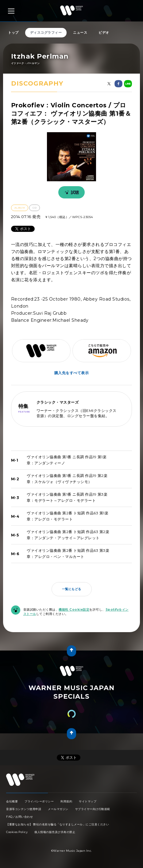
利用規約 (66, 801)
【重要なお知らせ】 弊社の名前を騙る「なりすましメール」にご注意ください (58, 824)
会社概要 (12, 801)
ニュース (80, 33)
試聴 (71, 192)
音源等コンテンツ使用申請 (24, 809)
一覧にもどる (72, 589)
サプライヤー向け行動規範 (93, 809)
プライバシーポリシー (39, 801)
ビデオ (104, 33)
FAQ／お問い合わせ (19, 817)
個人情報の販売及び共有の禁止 (55, 832)
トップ (13, 33)
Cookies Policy (17, 832)
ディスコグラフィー (46, 33)
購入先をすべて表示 (72, 373)
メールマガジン (58, 809)
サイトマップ (88, 801)
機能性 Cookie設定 (74, 610)
